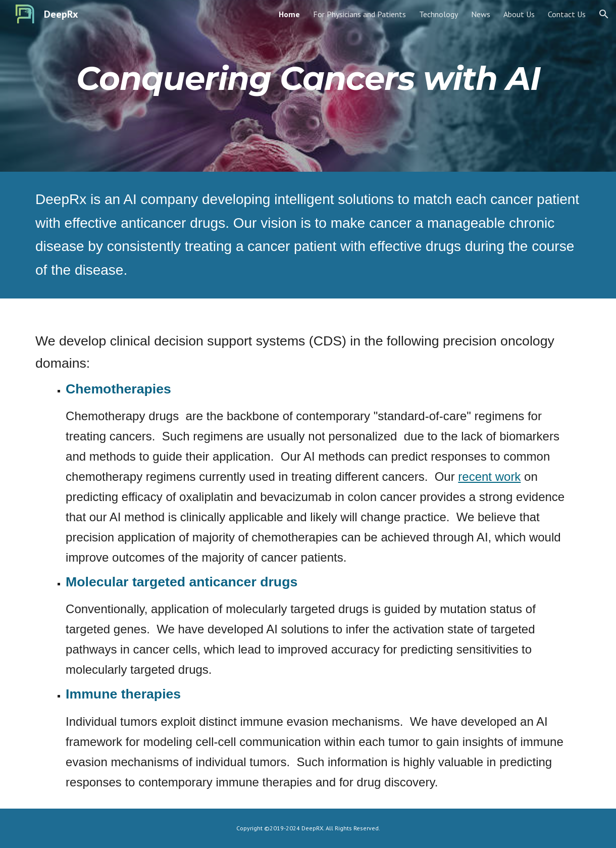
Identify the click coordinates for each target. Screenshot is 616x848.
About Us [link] (519, 14)
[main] (308, 79)
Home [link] (289, 14)
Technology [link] (439, 14)
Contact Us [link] (567, 14)
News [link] (481, 14)
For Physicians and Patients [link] (360, 14)
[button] (604, 14)
